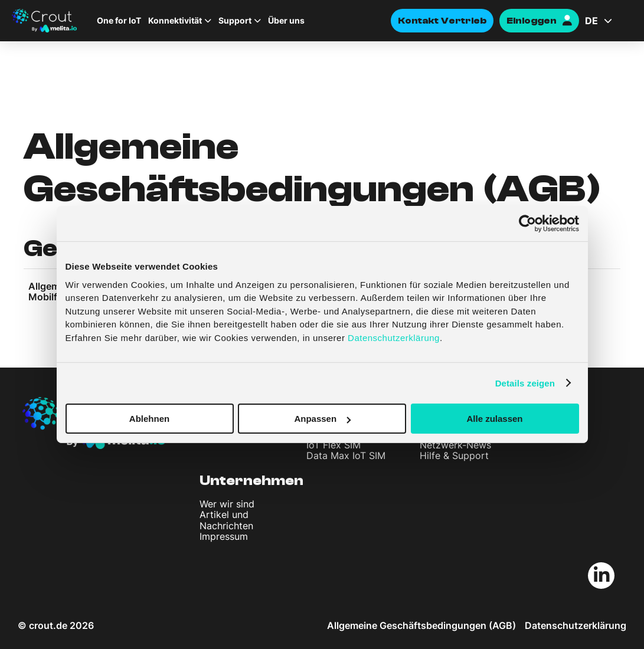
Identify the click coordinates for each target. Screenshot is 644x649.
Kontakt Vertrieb (442, 21)
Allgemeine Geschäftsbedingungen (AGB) (421, 625)
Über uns (286, 21)
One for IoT (119, 21)
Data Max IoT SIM (346, 455)
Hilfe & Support (454, 455)
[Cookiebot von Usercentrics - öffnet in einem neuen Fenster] (527, 224)
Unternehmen (251, 481)
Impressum (224, 536)
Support (235, 21)
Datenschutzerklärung (576, 625)
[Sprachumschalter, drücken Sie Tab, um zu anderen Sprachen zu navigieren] (609, 21)
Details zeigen (525, 383)
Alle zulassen (494, 419)
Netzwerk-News (455, 445)
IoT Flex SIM (334, 445)
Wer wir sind (227, 504)
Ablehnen (149, 419)
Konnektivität (175, 21)
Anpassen (322, 419)
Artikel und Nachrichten (226, 520)
